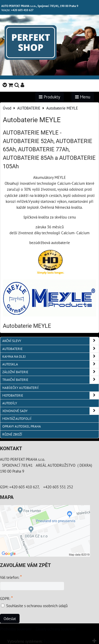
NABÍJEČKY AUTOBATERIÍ (20, 388)
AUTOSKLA (51, 364)
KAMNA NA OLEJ (51, 357)
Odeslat (10, 618)
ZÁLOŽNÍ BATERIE (51, 372)
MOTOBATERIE (51, 395)
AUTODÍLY (10, 403)
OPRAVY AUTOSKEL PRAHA (22, 426)
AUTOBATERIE (51, 349)
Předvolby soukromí (16, 629)
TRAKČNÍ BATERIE (51, 380)
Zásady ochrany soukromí (56, 629)
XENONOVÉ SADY (51, 411)
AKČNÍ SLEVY (51, 341)
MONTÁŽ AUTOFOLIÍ (17, 419)
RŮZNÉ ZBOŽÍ (12, 434)
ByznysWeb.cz (55, 641)
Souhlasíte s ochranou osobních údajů (37, 606)
